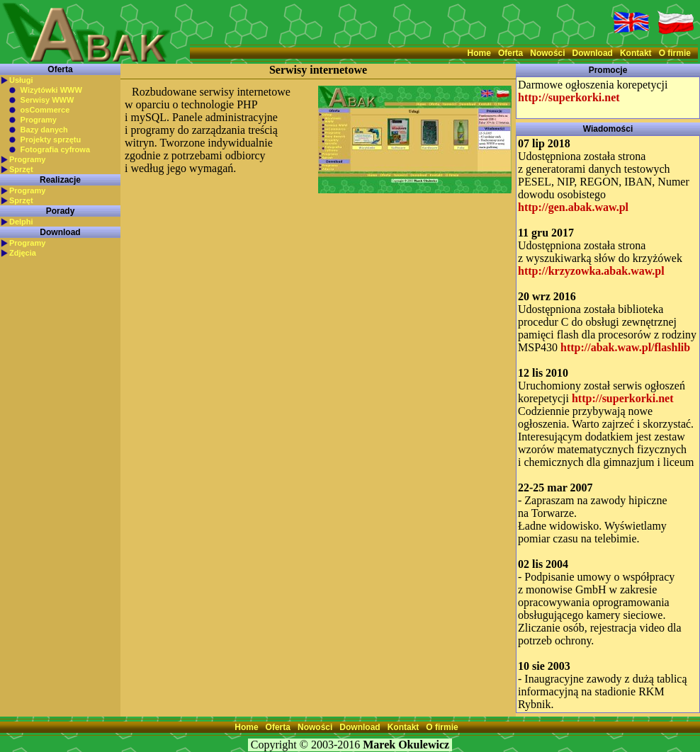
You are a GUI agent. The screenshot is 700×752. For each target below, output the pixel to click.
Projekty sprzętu (51, 139)
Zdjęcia (23, 253)
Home (479, 53)
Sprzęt (21, 169)
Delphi (21, 222)
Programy (39, 120)
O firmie (675, 53)
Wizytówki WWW (51, 90)
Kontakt (636, 53)
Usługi (21, 80)
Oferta (510, 53)
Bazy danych (44, 130)
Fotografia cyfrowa (55, 149)
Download (593, 53)
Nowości (547, 53)
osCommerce (45, 110)
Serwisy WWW (47, 100)
